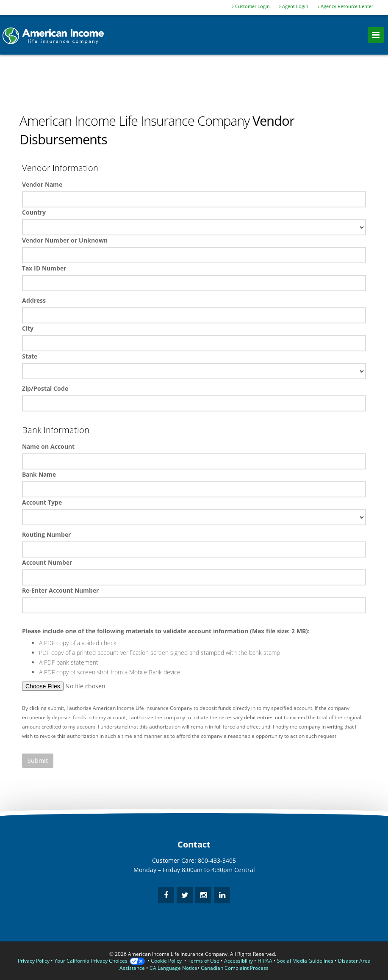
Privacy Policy (34, 961)
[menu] (376, 35)
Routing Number (46, 534)
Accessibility (238, 961)
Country (34, 212)
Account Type (42, 502)
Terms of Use (204, 961)
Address (34, 300)
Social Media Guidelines (305, 961)
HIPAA (265, 961)
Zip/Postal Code (45, 388)
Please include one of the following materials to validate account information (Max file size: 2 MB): (166, 631)
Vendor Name (42, 184)
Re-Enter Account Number (60, 590)
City (28, 328)
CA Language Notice (173, 968)
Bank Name (39, 474)
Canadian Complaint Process (235, 968)
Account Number (47, 562)
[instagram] (203, 895)
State (30, 356)
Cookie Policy (166, 961)
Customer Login (251, 6)
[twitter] (185, 895)
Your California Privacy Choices (100, 961)
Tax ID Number (44, 268)
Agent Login (294, 6)
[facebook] (166, 895)
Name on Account (48, 446)
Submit (38, 761)
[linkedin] (222, 895)
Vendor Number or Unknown (65, 240)
